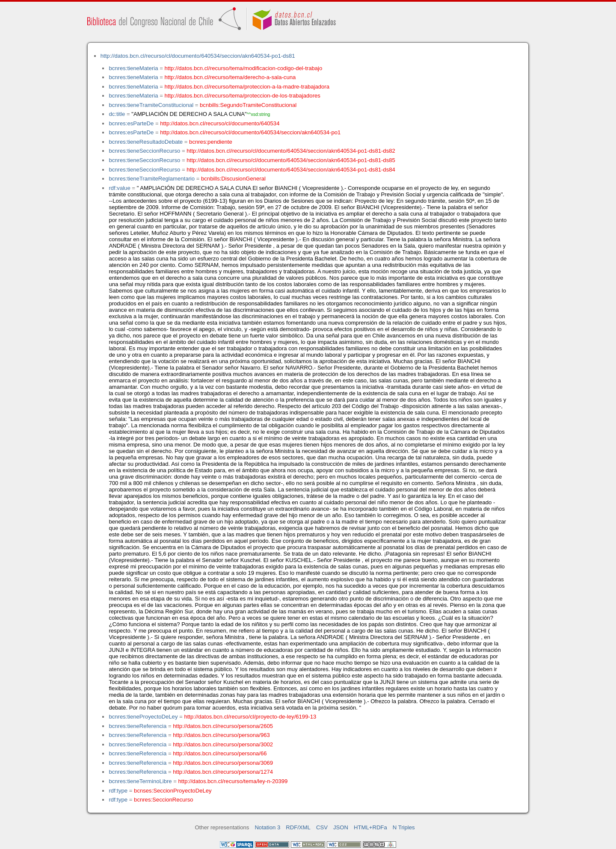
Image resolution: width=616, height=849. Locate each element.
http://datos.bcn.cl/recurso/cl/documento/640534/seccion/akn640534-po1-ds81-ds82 (291, 151)
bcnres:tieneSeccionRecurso (144, 151)
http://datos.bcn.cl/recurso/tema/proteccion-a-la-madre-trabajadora (247, 87)
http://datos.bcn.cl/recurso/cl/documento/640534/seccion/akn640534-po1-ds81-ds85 (291, 160)
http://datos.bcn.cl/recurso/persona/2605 (223, 726)
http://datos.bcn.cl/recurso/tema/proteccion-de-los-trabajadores (243, 96)
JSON (341, 827)
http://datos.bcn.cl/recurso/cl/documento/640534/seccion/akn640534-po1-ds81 (198, 56)
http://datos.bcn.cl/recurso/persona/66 (220, 753)
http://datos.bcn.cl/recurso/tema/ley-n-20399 (233, 781)
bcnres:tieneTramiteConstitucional (151, 105)
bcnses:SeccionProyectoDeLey (173, 791)
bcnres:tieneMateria (133, 68)
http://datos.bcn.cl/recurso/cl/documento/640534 (220, 123)
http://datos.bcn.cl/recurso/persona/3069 (223, 763)
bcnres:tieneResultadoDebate (146, 142)
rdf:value (119, 188)
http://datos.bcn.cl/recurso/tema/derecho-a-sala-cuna (230, 77)
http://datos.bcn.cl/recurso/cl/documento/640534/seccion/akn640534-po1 (250, 132)
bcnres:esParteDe (131, 123)
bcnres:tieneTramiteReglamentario (152, 179)
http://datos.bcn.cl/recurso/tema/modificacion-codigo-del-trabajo (244, 68)
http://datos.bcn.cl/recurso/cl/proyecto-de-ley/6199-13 (250, 717)
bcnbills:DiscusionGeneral (233, 179)
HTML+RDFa (370, 827)
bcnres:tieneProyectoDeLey (143, 717)
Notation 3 (267, 827)
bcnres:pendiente (211, 142)
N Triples (404, 827)
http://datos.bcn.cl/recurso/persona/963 (221, 735)
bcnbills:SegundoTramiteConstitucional (248, 105)
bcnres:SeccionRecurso (163, 800)
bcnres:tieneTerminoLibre (140, 781)
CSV (322, 827)
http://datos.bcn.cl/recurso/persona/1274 (223, 772)
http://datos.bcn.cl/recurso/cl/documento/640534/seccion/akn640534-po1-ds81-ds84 (291, 170)
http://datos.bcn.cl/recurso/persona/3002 (223, 744)
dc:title (117, 114)
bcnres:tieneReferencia (138, 726)
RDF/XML (298, 827)
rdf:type (118, 791)
